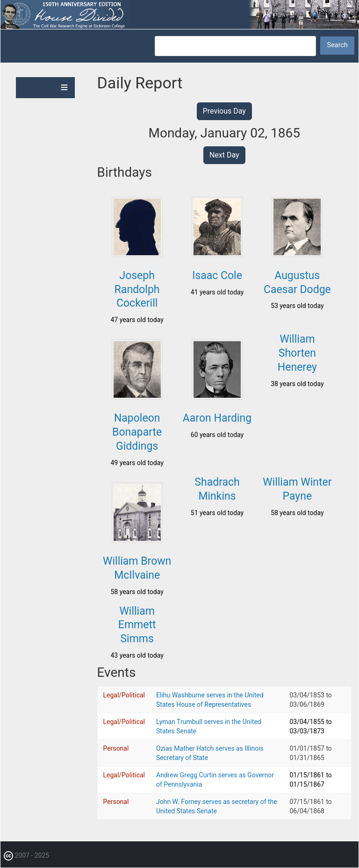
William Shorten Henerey (297, 353)
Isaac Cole (217, 276)
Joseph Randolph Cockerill (137, 290)
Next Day (224, 155)
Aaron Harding (217, 418)
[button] (137, 254)
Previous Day (224, 111)
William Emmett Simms (137, 625)
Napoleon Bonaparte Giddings (137, 432)
